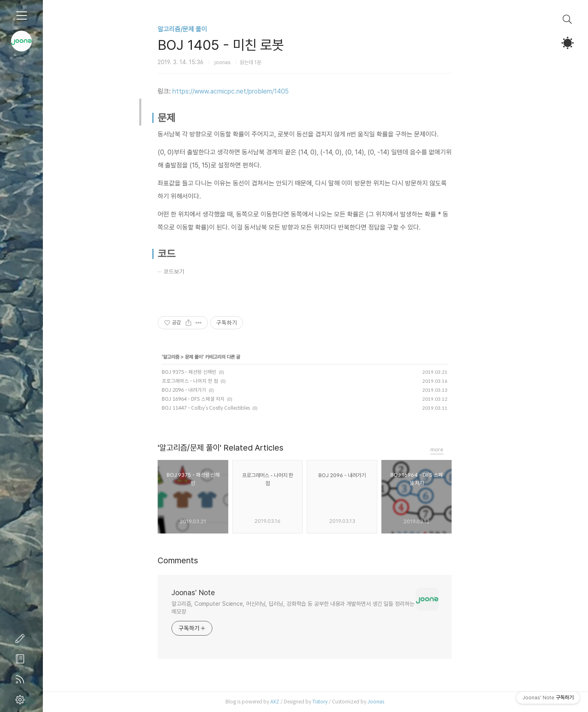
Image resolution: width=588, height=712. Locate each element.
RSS (22, 679)
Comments (189, 560)
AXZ (285, 702)
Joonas (386, 702)
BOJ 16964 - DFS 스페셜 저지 (204, 399)
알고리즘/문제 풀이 (193, 29)
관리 (22, 700)
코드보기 (185, 272)
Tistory (331, 702)
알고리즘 (182, 357)
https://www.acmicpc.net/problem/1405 (242, 91)
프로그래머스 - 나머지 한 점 (201, 381)
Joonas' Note (204, 593)
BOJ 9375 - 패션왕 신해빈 (200, 372)
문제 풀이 (205, 357)
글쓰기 (22, 638)
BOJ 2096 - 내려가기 (195, 390)
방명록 (22, 659)
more (448, 450)
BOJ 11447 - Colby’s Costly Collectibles (217, 408)
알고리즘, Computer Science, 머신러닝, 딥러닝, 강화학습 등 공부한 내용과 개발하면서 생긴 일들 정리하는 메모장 (304, 608)
